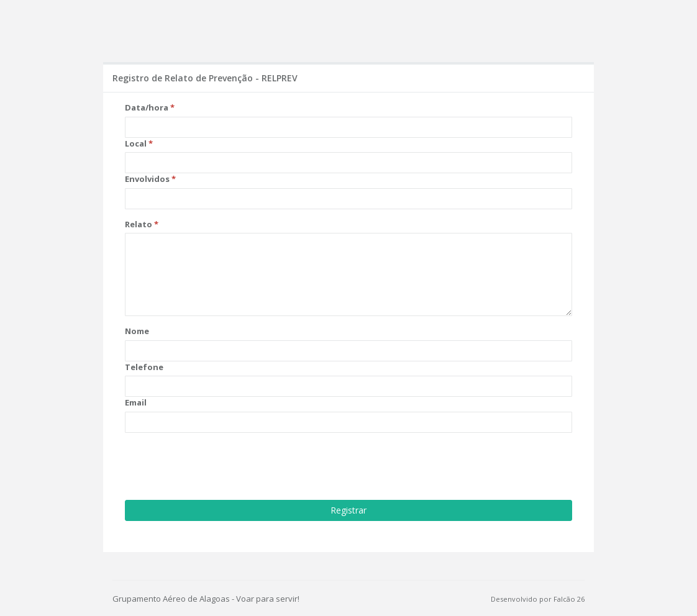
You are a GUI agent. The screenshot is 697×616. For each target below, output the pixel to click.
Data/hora (147, 107)
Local (136, 143)
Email (136, 402)
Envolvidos (147, 179)
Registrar (348, 510)
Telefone (144, 367)
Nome (137, 331)
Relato (139, 224)
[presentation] (219, 466)
